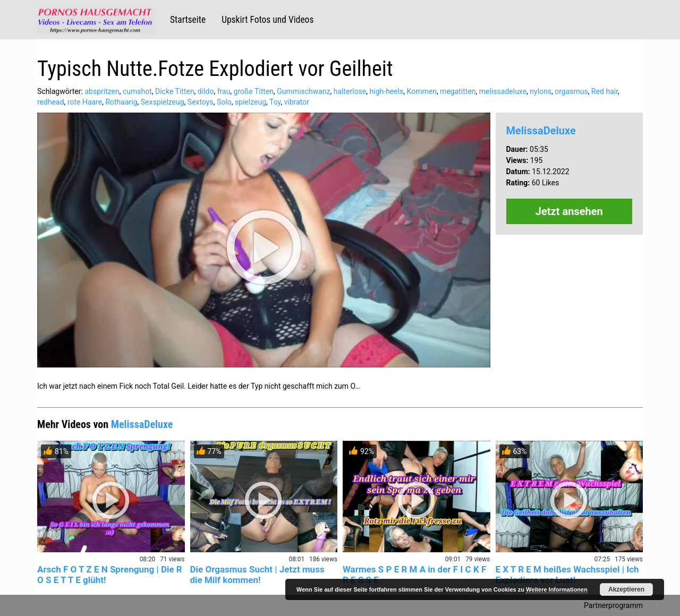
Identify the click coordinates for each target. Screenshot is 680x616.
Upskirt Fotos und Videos (267, 20)
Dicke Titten (175, 91)
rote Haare (85, 102)
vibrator (297, 102)
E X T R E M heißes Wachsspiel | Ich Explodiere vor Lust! (567, 575)
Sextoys (201, 102)
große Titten (254, 91)
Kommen (422, 91)
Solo (224, 102)
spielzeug (250, 102)
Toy (275, 102)
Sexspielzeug (163, 102)
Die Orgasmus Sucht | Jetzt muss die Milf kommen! (257, 575)
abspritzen (102, 91)
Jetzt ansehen (569, 211)
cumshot (137, 91)
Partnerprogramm (613, 605)
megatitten (458, 91)
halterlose (350, 91)
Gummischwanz (303, 91)
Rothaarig (121, 102)
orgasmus (571, 91)
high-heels (387, 91)
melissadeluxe (503, 91)
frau (224, 91)
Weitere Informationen (557, 589)
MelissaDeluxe (541, 131)
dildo (206, 91)
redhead (51, 102)
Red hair (605, 91)
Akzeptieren (626, 589)
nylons (541, 91)
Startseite (188, 20)
